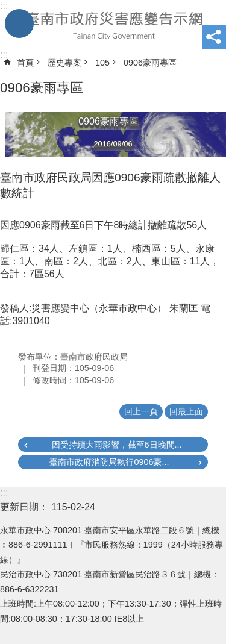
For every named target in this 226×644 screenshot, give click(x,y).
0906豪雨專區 (150, 63)
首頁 (25, 63)
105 (102, 63)
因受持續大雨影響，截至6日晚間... (117, 445)
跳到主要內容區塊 (6, 6)
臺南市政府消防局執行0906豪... (109, 462)
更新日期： (24, 507)
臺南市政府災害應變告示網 (113, 25)
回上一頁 (141, 411)
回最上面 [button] (186, 411)
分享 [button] (214, 37)
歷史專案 (64, 63)
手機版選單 (19, 23)
